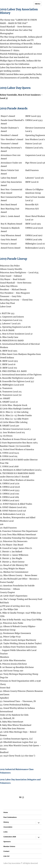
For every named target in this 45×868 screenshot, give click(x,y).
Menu (38, 4)
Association (8, 827)
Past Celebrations (10, 817)
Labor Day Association (12, 863)
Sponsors (7, 842)
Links (6, 832)
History (6, 822)
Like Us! (7, 856)
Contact (6, 851)
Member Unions (9, 846)
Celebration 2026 (10, 837)
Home (6, 812)
